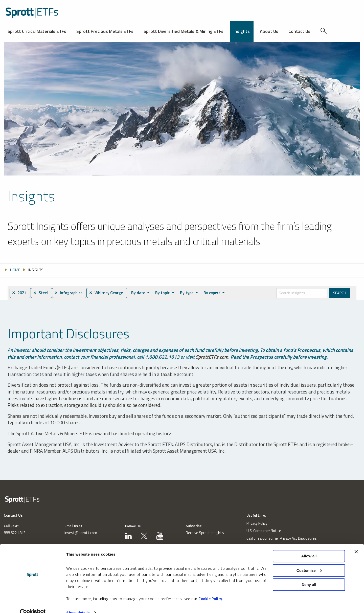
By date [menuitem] (142, 293)
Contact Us (299, 31)
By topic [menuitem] (166, 293)
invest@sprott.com (81, 533)
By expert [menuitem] (215, 293)
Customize (309, 561)
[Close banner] (356, 542)
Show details (78, 603)
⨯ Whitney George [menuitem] (109, 293)
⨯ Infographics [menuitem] (70, 293)
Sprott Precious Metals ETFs (105, 31)
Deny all (309, 575)
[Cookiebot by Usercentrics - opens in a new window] (33, 603)
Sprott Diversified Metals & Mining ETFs (184, 31)
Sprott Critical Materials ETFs (37, 31)
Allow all (309, 546)
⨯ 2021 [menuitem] (20, 293)
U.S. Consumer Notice (264, 531)
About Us (269, 31)
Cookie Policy (210, 589)
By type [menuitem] (190, 293)
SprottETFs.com (212, 357)
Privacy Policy (257, 524)
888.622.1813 (15, 533)
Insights (242, 31)
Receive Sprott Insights (205, 533)
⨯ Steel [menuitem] (42, 293)
